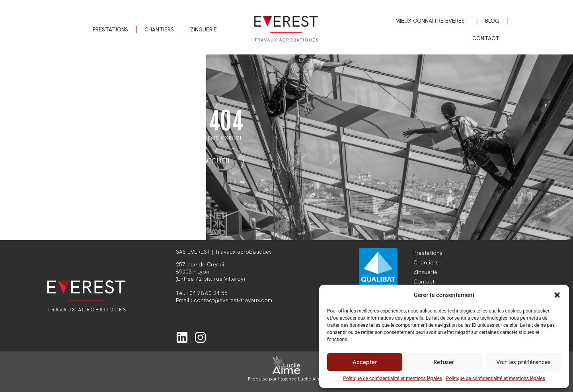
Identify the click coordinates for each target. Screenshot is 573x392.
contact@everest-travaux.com (233, 300)
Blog (492, 21)
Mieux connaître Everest (432, 21)
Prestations (110, 29)
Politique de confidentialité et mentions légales (393, 378)
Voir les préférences (523, 362)
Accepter (365, 362)
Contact (486, 38)
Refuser (444, 362)
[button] (557, 295)
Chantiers (159, 29)
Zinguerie (204, 29)
